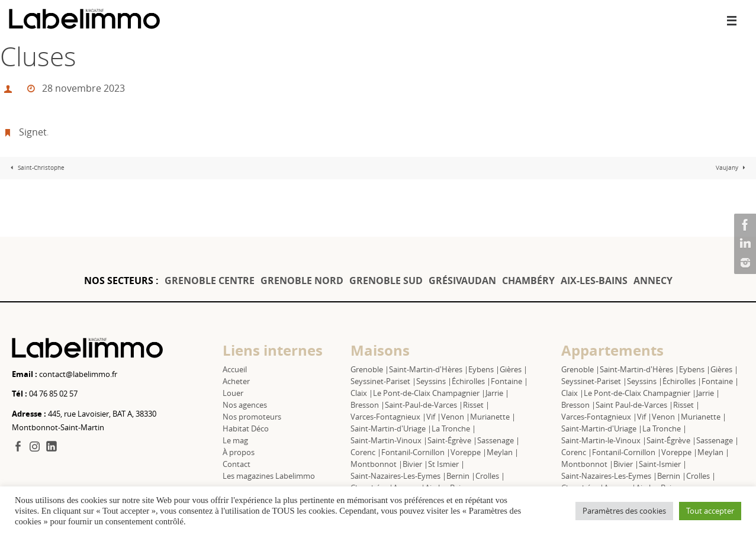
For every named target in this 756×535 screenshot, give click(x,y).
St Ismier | (446, 464)
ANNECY (653, 281)
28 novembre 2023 (83, 88)
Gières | (514, 369)
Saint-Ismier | (663, 464)
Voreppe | (469, 452)
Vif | (434, 417)
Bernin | (461, 476)
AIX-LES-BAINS (594, 281)
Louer (233, 393)
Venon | (456, 417)
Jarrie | (497, 393)
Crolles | (490, 476)
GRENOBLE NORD (302, 281)
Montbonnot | (377, 464)
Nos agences (245, 405)
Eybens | (484, 369)
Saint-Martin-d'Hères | (429, 369)
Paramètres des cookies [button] (624, 511)
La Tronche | (454, 428)
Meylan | (503, 452)
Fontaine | (509, 381)
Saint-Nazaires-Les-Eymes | (398, 476)
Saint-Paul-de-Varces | (424, 405)
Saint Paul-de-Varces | (634, 405)
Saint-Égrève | (452, 440)
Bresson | (368, 405)
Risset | (476, 405)
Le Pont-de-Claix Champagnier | (429, 393)
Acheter (236, 381)
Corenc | (366, 452)
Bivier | (415, 464)
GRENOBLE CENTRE (210, 281)
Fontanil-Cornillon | (416, 452)
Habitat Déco (246, 428)
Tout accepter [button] (710, 511)
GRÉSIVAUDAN (462, 281)
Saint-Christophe (36, 168)
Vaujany (732, 168)
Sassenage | (498, 440)
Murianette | (493, 417)
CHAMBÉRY (528, 281)
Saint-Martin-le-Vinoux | (604, 440)
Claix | (362, 393)
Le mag (235, 440)
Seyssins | (434, 381)
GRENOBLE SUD (386, 281)
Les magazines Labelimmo (269, 476)
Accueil (235, 369)
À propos (239, 452)
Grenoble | (370, 369)
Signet (33, 132)
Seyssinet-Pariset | (383, 381)
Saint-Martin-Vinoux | (389, 440)
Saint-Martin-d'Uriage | (391, 428)
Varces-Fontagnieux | (388, 417)
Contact (237, 464)
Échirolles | (471, 381)
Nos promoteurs (252, 417)
